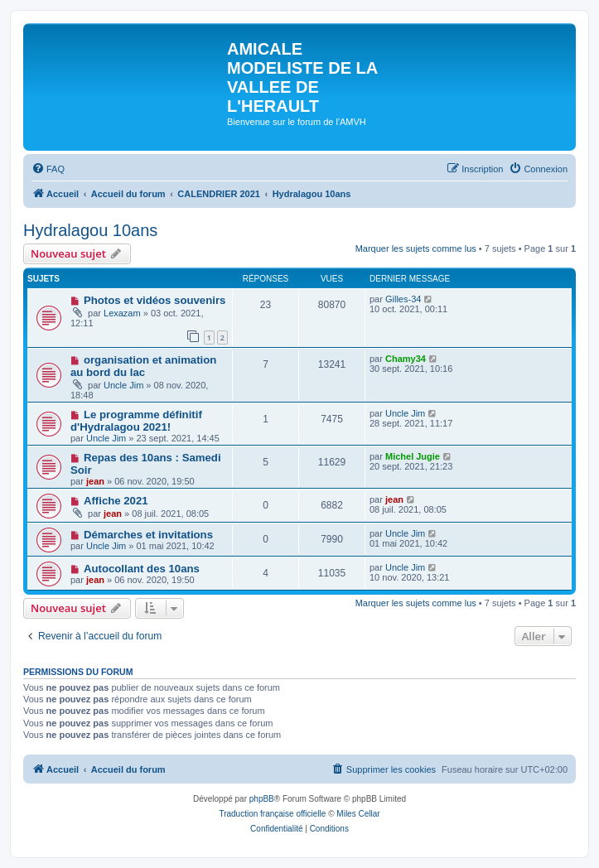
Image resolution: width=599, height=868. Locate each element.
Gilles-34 (403, 299)
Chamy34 (406, 359)
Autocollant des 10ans (142, 569)
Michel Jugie (413, 456)
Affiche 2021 (116, 501)
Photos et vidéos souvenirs (155, 300)
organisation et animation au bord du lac (143, 366)
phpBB (262, 799)
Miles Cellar (358, 814)
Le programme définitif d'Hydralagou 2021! (136, 421)
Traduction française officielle (272, 814)
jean (95, 481)
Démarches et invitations (148, 535)
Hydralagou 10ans (90, 230)
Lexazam (122, 313)
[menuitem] (48, 169)
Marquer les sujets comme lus (416, 248)
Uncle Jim (123, 385)
